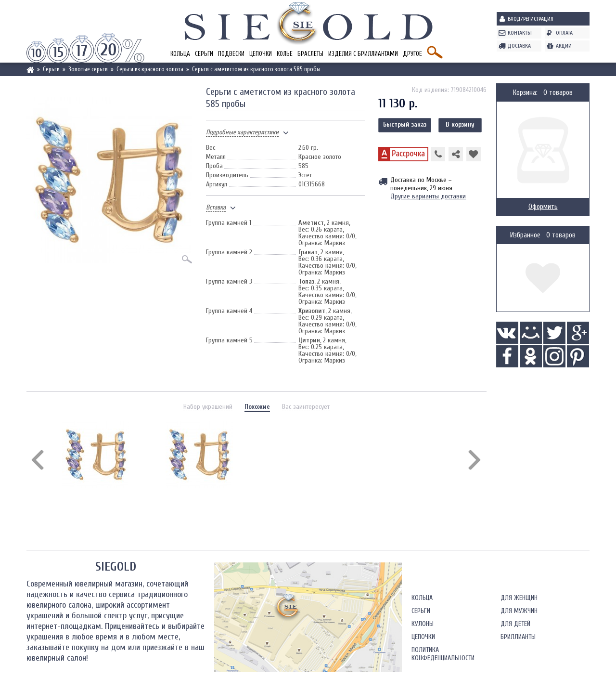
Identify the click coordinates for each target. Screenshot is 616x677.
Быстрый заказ (405, 124)
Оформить (543, 207)
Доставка (519, 46)
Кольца (180, 54)
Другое (412, 54)
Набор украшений (208, 407)
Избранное (525, 235)
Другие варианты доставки (428, 196)
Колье (285, 54)
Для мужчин (519, 611)
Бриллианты (518, 637)
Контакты (520, 33)
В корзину (460, 124)
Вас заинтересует (306, 407)
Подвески (231, 54)
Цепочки (261, 54)
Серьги (204, 54)
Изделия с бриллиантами (363, 54)
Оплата (564, 33)
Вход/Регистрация (531, 19)
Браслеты (310, 54)
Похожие (257, 407)
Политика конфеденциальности (443, 654)
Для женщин (519, 598)
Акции (564, 46)
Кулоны (423, 624)
